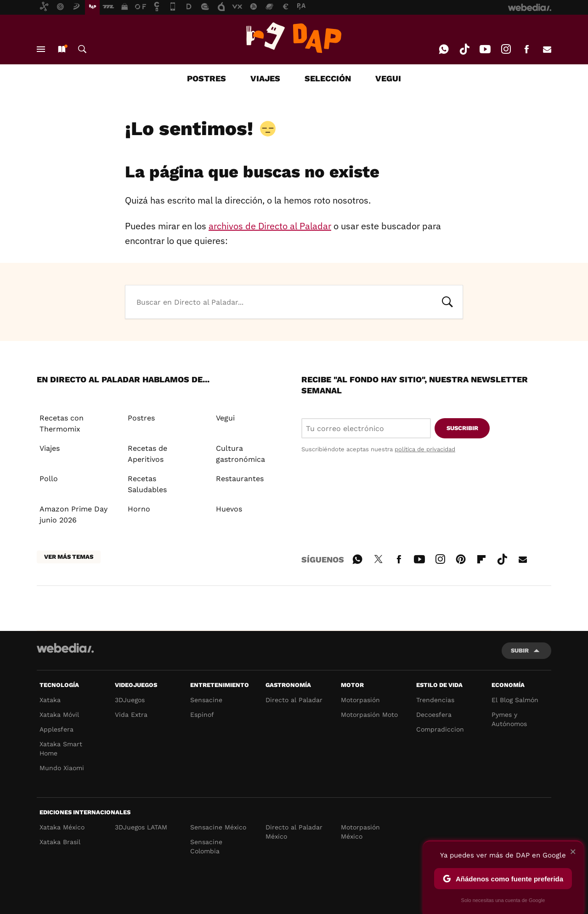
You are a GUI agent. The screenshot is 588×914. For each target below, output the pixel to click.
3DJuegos (130, 700)
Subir (520, 650)
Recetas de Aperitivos (147, 454)
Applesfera (57, 729)
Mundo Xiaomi (62, 768)
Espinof (202, 715)
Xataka (50, 700)
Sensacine (206, 700)
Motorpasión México (360, 832)
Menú (41, 49)
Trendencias (435, 700)
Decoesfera (434, 715)
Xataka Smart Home (61, 749)
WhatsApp (444, 49)
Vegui (225, 418)
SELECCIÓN (328, 78)
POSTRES (206, 78)
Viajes (50, 448)
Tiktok (464, 49)
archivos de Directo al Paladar (270, 226)
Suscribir (462, 428)
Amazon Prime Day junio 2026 (73, 514)
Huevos (229, 509)
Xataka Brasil (60, 842)
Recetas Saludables (147, 484)
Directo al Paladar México (294, 832)
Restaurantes (240, 479)
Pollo (49, 479)
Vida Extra (131, 715)
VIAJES (265, 78)
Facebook (526, 49)
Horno (139, 509)
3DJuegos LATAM (141, 827)
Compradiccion (440, 729)
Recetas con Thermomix (62, 423)
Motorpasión (360, 700)
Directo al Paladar (294, 700)
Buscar (82, 49)
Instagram (506, 49)
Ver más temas (69, 557)
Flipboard (481, 558)
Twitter (378, 558)
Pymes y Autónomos (509, 719)
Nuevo (62, 49)
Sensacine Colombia (206, 846)
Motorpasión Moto (369, 715)
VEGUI (388, 78)
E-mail (547, 49)
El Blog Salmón (515, 700)
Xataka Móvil (59, 715)
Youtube (485, 49)
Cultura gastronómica (240, 454)
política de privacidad (425, 449)
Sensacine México (218, 827)
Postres (141, 418)
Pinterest (461, 558)
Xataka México (62, 827)
